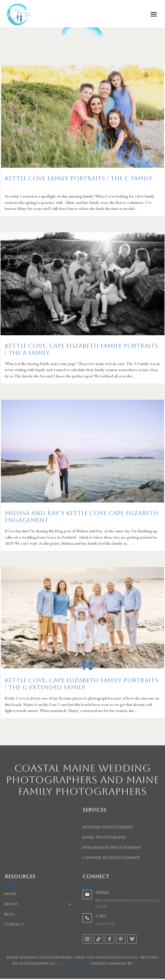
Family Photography (104, 838)
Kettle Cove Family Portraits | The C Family (79, 178)
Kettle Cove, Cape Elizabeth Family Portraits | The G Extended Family (82, 684)
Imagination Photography (112, 848)
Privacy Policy (74, 963)
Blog (9, 915)
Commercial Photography (111, 858)
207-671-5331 (105, 924)
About (11, 904)
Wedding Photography (108, 828)
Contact (14, 925)
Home (10, 894)
